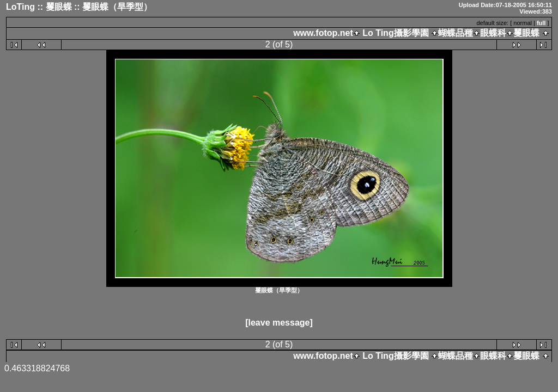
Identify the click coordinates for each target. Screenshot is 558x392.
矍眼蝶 (526, 33)
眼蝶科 (493, 33)
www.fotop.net (323, 33)
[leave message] (279, 323)
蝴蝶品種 (456, 33)
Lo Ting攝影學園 (396, 33)
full (541, 23)
